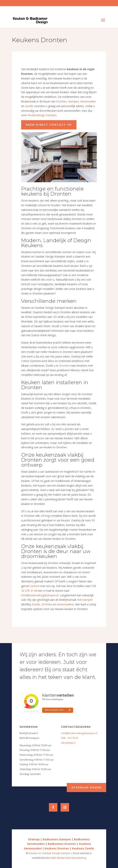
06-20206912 (68, 743)
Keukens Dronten (57, 848)
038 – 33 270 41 (70, 738)
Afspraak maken (86, 787)
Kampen (73, 101)
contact (35, 586)
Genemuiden (88, 101)
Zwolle (29, 106)
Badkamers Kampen (57, 839)
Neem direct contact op (49, 125)
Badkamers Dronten (62, 844)
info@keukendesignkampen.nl (40, 595)
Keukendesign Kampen (42, 115)
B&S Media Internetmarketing (69, 858)
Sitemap (34, 839)
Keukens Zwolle (83, 848)
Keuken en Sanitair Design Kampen (50, 853)
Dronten (61, 101)
